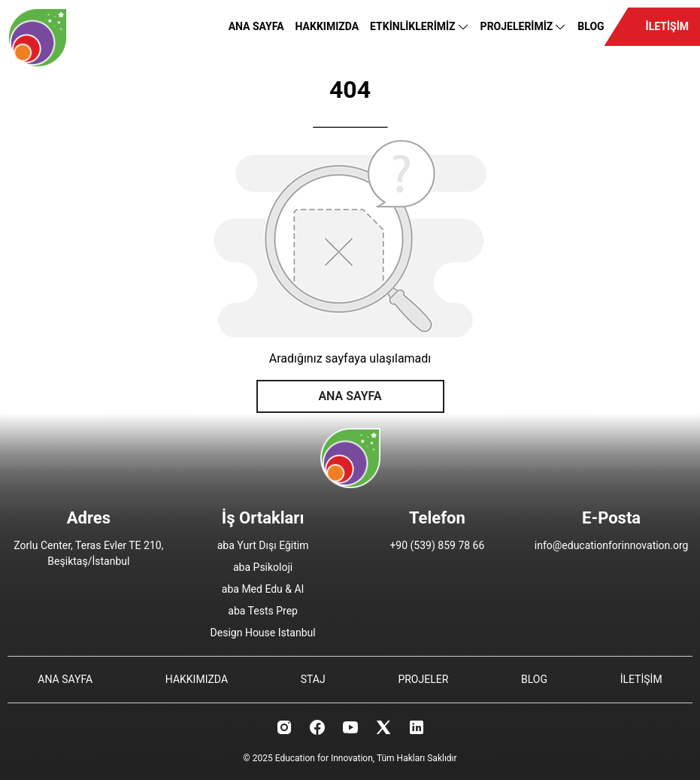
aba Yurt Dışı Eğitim (263, 545)
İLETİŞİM (667, 26)
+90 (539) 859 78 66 (437, 545)
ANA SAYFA (256, 26)
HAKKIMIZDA (327, 26)
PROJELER (423, 679)
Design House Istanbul (263, 633)
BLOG (591, 26)
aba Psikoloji (263, 567)
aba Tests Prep (263, 611)
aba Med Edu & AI (263, 589)
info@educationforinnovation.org (612, 545)
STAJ (313, 679)
